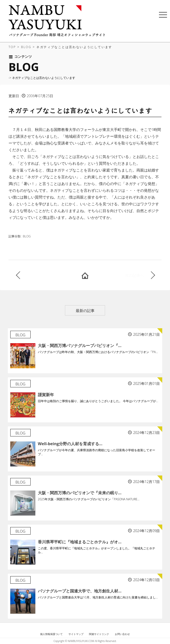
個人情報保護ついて (51, 634)
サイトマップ (76, 634)
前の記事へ (44, 275)
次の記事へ (135, 275)
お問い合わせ (122, 634)
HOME (85, 275)
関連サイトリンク (99, 634)
